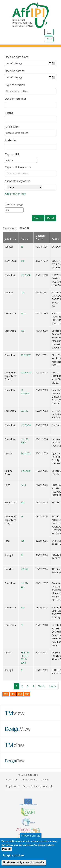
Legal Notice (13, 786)
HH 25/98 (26, 275)
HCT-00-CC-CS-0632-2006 (25, 658)
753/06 (24, 569)
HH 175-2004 (25, 441)
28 (22, 625)
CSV (6, 694)
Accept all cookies (13, 857)
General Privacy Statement (35, 780)
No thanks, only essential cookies (24, 865)
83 (22, 247)
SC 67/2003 (25, 392)
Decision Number (16, 99)
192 (23, 331)
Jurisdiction (12, 127)
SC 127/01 (26, 355)
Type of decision (15, 85)
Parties (9, 113)
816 (23, 261)
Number (25, 239)
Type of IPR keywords (18, 167)
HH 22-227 (24, 585)
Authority (11, 140)
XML (13, 694)
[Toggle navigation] (49, 32)
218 (23, 608)
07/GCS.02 (26, 373)
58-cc (23, 313)
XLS (20, 694)
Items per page (14, 204)
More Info (7, 851)
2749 (23, 485)
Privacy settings (31, 838)
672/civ (24, 411)
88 (22, 555)
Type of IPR (12, 154)
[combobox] (31, 91)
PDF (27, 694)
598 (23, 502)
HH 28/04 (26, 425)
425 (23, 292)
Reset (51, 218)
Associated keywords (18, 181)
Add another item (15, 194)
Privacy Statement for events (38, 786)
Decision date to (15, 71)
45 (22, 670)
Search (38, 218)
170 (23, 541)
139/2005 (26, 471)
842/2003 (26, 453)
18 (22, 517)
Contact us (12, 780)
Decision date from (16, 57)
